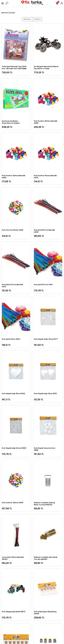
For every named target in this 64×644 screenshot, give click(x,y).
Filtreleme (27, 19)
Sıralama (37, 19)
